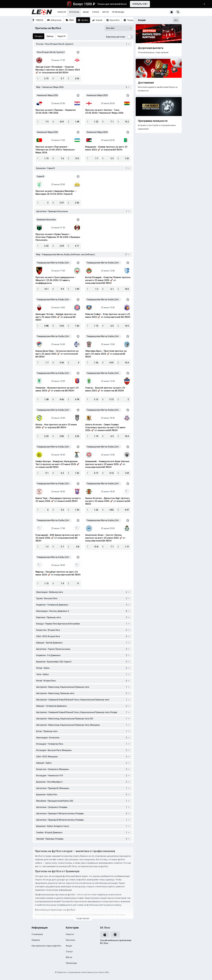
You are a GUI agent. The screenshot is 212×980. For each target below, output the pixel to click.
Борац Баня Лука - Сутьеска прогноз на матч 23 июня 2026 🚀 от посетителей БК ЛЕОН (57, 354)
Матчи (106, 12)
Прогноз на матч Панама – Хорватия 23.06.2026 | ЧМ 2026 (56, 111)
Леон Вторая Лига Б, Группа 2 (51, 52)
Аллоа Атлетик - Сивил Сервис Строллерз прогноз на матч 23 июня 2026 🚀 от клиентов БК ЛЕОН (105, 427)
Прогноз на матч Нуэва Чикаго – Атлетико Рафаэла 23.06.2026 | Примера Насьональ (58, 237)
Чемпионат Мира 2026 (47, 95)
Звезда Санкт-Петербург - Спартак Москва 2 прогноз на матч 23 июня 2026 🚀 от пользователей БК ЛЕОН (58, 70)
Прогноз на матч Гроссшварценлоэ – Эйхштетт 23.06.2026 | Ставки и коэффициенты (56, 280)
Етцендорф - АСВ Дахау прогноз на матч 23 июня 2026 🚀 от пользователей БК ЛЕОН (58, 538)
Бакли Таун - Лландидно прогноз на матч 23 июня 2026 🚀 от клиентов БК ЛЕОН (58, 500)
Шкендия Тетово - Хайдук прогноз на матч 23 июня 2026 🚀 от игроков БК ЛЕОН (56, 317)
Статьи (96, 12)
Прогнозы (74, 12)
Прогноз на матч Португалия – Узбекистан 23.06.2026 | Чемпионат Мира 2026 (55, 150)
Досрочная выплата (151, 48)
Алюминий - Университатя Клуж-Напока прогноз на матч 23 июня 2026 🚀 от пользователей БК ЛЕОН (107, 464)
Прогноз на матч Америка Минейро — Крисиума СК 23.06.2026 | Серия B (56, 193)
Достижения (146, 83)
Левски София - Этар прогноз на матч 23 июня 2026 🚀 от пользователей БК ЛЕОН (108, 316)
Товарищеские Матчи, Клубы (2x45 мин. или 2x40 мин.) (54, 263)
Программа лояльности (153, 121)
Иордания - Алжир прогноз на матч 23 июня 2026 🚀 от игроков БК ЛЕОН (106, 148)
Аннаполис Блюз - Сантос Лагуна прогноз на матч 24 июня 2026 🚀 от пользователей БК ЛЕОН (105, 538)
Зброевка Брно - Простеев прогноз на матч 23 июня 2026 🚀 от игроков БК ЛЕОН (106, 354)
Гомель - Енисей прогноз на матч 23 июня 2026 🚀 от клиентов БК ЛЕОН (105, 389)
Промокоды (118, 12)
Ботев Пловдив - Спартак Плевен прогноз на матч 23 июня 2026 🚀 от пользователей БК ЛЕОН (108, 280)
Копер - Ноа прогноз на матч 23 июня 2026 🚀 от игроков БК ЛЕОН (56, 426)
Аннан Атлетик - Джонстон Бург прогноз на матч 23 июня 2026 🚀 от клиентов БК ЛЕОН (108, 501)
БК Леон (105, 928)
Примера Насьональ (46, 220)
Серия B (40, 176)
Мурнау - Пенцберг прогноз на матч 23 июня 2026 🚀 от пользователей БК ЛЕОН (58, 573)
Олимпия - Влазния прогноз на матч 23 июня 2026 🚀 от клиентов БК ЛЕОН (57, 389)
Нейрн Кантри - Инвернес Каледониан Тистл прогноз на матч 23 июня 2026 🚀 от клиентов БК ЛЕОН (57, 464)
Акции (86, 12)
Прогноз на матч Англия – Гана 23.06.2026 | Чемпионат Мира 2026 (104, 111)
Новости (62, 12)
